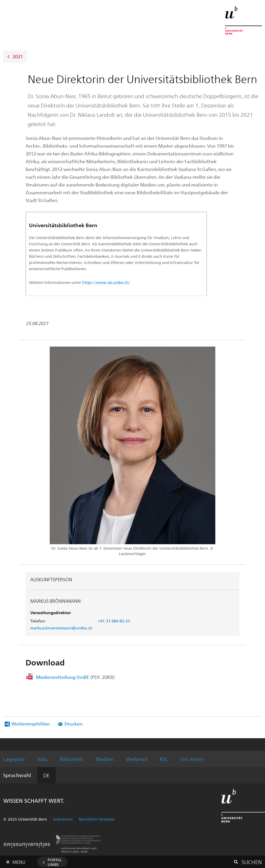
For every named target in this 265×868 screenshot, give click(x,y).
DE (46, 775)
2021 (18, 56)
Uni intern (192, 759)
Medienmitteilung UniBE (75, 677)
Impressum (63, 819)
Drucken (73, 724)
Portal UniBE (55, 862)
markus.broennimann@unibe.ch (61, 628)
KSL (164, 759)
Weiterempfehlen (31, 724)
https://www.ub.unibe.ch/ (106, 282)
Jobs (42, 759)
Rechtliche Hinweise (97, 819)
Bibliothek (72, 759)
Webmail (137, 759)
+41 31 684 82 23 (114, 621)
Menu (19, 861)
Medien (105, 759)
